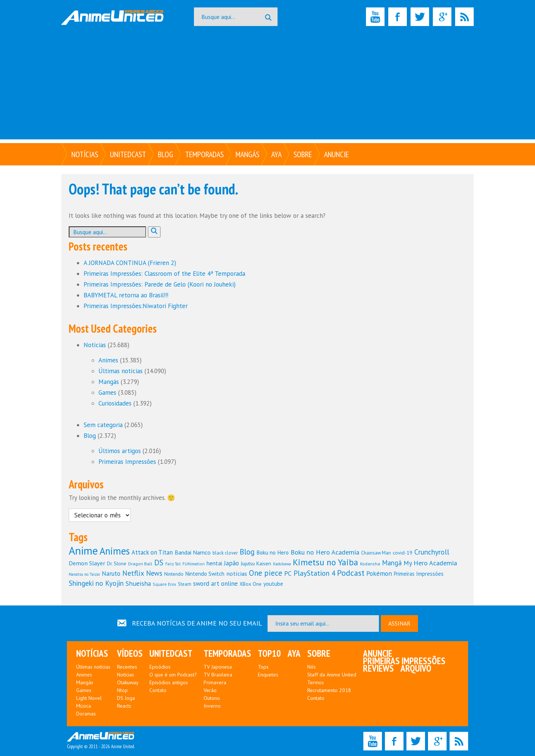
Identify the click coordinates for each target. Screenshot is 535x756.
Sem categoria (103, 425)
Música (84, 706)
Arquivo (416, 668)
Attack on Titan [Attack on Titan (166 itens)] (152, 552)
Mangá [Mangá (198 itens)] (392, 563)
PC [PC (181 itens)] (288, 573)
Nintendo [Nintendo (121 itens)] (174, 574)
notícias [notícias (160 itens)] (237, 573)
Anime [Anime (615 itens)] (83, 550)
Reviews (378, 668)
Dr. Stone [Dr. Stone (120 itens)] (117, 563)
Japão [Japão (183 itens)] (231, 563)
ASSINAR (399, 623)
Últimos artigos (120, 451)
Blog (166, 154)
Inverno (212, 706)
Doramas (86, 714)
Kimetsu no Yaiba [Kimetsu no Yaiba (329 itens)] (325, 562)
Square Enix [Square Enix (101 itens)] (164, 584)
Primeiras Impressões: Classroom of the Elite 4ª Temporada (164, 274)
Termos (316, 682)
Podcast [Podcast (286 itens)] (351, 573)
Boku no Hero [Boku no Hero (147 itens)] (273, 552)
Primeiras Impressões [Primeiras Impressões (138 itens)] (419, 574)
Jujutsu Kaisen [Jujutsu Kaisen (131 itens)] (256, 563)
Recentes (127, 667)
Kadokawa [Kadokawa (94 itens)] (282, 564)
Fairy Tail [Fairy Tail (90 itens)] (173, 564)
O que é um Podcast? (173, 675)
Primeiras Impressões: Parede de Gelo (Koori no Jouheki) (160, 284)
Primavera (215, 682)
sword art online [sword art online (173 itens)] (215, 584)
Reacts (124, 706)
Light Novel (89, 698)
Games (107, 392)
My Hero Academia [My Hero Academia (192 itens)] (430, 563)
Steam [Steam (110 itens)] (185, 584)
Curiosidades (115, 403)
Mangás (247, 154)
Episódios (160, 667)
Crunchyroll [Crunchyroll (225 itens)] (432, 552)
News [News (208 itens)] (154, 573)
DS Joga (126, 698)
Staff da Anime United (332, 675)
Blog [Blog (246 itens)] (247, 552)
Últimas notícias (121, 371)
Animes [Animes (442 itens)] (115, 551)
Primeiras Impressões (127, 462)
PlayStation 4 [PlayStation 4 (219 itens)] (314, 573)
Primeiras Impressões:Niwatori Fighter (136, 306)
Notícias (85, 154)
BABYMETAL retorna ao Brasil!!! (126, 295)
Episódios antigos (169, 682)
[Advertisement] (267, 87)
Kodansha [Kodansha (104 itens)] (370, 564)
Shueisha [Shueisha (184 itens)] (138, 583)
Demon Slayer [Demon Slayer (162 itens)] (87, 563)
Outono (212, 698)
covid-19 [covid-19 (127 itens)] (403, 553)
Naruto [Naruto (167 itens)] (111, 574)
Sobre (303, 154)
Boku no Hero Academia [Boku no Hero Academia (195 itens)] (325, 552)
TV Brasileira (218, 675)
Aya (276, 154)
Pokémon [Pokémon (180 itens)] (379, 573)
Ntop (122, 690)
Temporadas (204, 154)
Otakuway (128, 682)
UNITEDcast (128, 154)
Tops (263, 667)
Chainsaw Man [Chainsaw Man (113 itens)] (376, 553)
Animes (108, 360)
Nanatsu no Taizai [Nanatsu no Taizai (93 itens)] (84, 574)
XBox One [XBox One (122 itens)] (251, 584)
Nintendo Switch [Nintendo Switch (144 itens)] (205, 574)
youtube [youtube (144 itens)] (273, 584)
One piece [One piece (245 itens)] (266, 573)
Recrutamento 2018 (329, 690)
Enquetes (268, 675)
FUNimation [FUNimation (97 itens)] (194, 564)
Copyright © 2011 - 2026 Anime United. (101, 741)
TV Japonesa (218, 667)
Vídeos (130, 653)
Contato (158, 690)
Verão (210, 690)
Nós (312, 667)
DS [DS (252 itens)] (159, 563)
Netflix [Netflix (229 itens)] (133, 573)
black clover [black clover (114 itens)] (225, 553)
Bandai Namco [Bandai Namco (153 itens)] (193, 552)
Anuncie (336, 154)
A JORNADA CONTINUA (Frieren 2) (130, 263)
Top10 (269, 653)
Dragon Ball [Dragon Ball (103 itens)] (140, 564)
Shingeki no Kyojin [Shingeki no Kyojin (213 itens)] (96, 583)
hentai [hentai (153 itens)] (214, 563)
